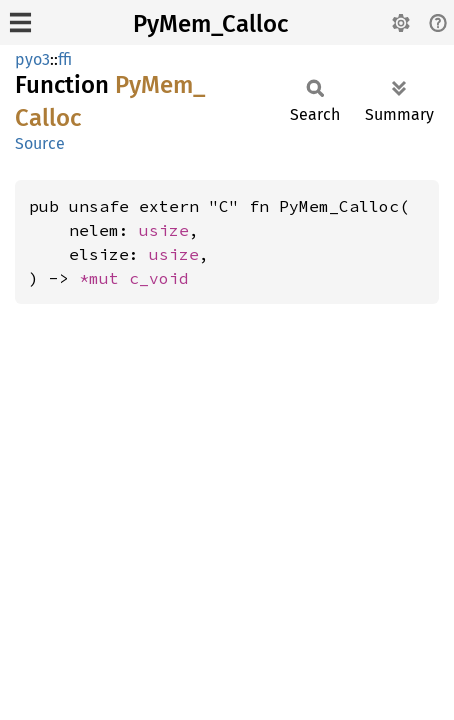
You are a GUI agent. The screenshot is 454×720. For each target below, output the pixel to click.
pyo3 (32, 59)
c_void (159, 278)
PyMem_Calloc (210, 24)
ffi (65, 59)
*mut (104, 278)
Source (40, 143)
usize (164, 230)
